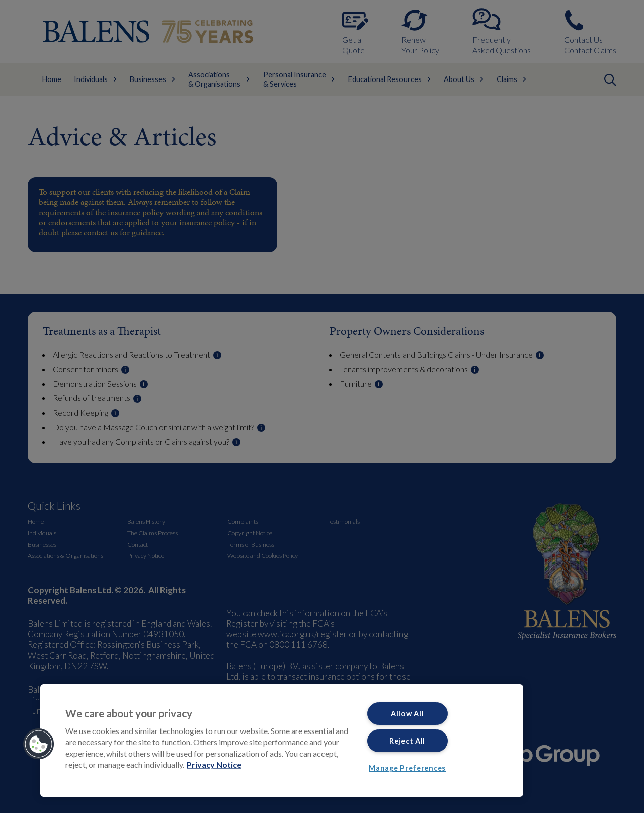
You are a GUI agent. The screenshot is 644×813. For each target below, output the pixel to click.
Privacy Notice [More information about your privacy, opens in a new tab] (214, 764)
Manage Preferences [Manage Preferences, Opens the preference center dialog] (407, 768)
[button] (39, 744)
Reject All (407, 741)
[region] (282, 741)
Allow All (407, 714)
